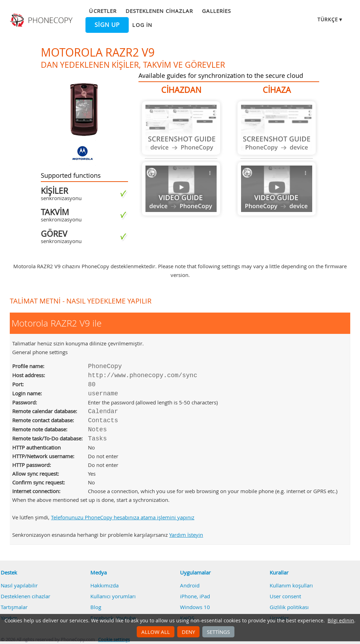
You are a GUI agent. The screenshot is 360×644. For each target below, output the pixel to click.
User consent (285, 596)
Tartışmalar (14, 607)
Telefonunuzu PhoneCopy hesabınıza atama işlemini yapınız (123, 517)
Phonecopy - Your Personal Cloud (42, 20)
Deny (188, 632)
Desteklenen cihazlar (159, 11)
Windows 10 (195, 607)
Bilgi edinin (341, 621)
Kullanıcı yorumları (113, 596)
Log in (142, 25)
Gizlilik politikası (289, 607)
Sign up (107, 25)
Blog (96, 607)
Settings (218, 632)
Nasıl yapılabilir (19, 585)
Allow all (156, 632)
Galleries (216, 11)
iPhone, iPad (195, 596)
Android (190, 585)
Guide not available (181, 128)
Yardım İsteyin (186, 535)
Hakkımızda (104, 585)
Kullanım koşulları (291, 585)
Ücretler (103, 11)
